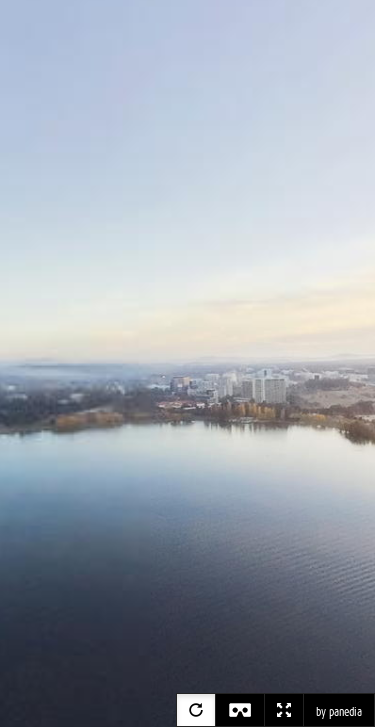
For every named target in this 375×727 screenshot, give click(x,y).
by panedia (339, 712)
